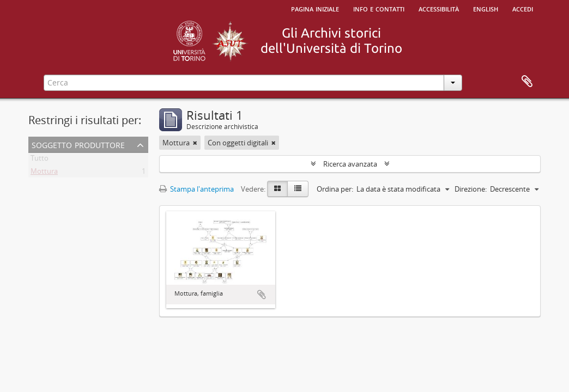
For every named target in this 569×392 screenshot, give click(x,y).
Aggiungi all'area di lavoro (262, 295)
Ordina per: (335, 189)
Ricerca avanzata (350, 164)
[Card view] (277, 189)
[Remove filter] (195, 143)
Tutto (40, 160)
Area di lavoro (527, 82)
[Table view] (298, 189)
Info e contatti (379, 8)
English (486, 8)
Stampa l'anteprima (196, 189)
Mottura (44, 173)
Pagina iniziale (315, 8)
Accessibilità (439, 8)
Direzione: (471, 189)
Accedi (523, 8)
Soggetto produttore (78, 144)
